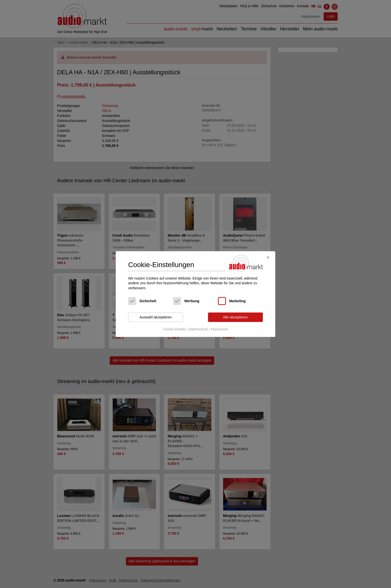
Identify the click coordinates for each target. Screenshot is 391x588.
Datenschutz (198, 329)
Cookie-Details (174, 329)
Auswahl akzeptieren (155, 317)
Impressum (219, 329)
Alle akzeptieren (235, 317)
